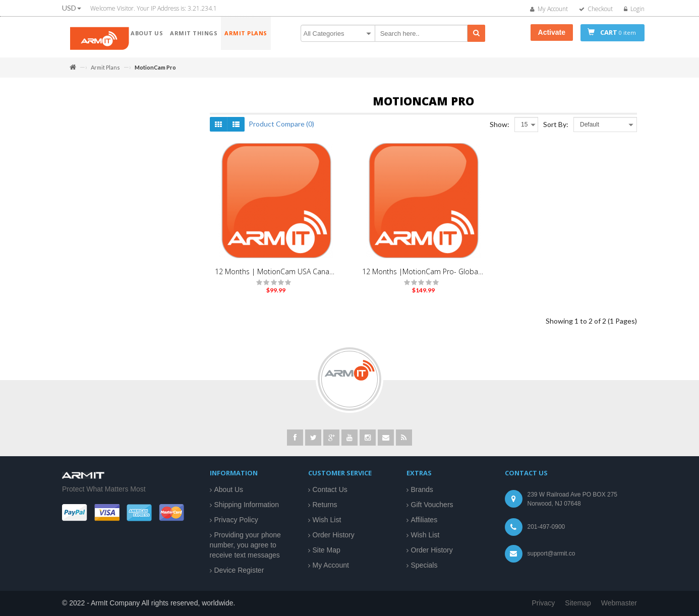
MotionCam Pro (102, 171)
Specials (424, 565)
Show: (500, 129)
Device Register (239, 570)
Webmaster (619, 603)
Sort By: (556, 129)
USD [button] (72, 8)
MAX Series (97, 157)
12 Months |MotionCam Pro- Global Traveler (423, 276)
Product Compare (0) (281, 129)
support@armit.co (551, 553)
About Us (229, 489)
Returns (325, 505)
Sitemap (578, 603)
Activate (552, 32)
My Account (331, 565)
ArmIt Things (89, 124)
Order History (334, 535)
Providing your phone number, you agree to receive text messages (245, 545)
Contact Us (330, 489)
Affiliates (424, 520)
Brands (422, 489)
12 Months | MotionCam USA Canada (276, 276)
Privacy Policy (236, 520)
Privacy (543, 603)
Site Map (327, 550)
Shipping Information (247, 505)
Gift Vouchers (432, 505)
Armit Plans (105, 67)
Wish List (327, 520)
